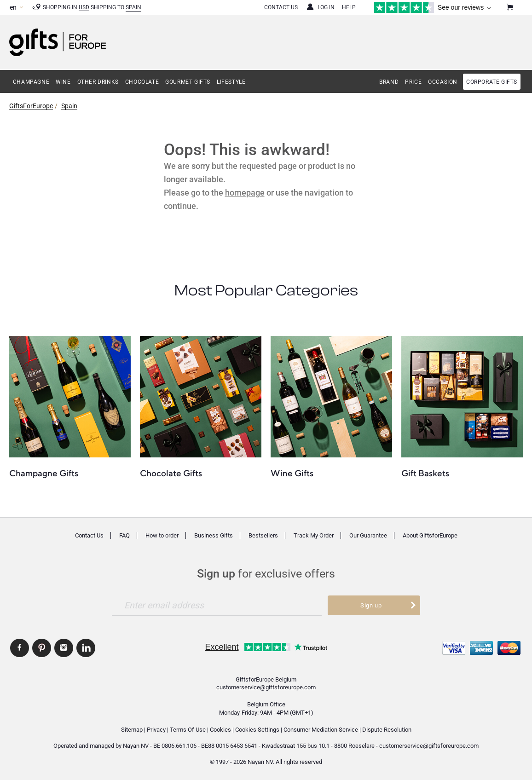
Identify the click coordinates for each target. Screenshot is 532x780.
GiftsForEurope (31, 106)
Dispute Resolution (387, 730)
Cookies (220, 730)
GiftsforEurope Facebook (20, 648)
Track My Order (314, 535)
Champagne (31, 82)
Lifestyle (231, 82)
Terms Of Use (188, 730)
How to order (162, 535)
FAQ (124, 535)
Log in (326, 7)
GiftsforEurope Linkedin (86, 648)
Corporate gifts (492, 82)
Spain (133, 7)
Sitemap (132, 730)
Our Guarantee (368, 535)
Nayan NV (136, 746)
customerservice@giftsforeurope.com (266, 687)
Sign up (371, 605)
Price (413, 82)
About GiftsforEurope (430, 535)
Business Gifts (214, 535)
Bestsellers (263, 535)
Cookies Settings (257, 730)
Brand (389, 82)
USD (84, 7)
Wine (63, 82)
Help (349, 7)
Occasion (443, 82)
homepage (245, 193)
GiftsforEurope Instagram (64, 648)
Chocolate (142, 82)
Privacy (156, 730)
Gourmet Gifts (188, 82)
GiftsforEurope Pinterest (42, 648)
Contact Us (281, 7)
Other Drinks (98, 82)
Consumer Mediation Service (321, 730)
